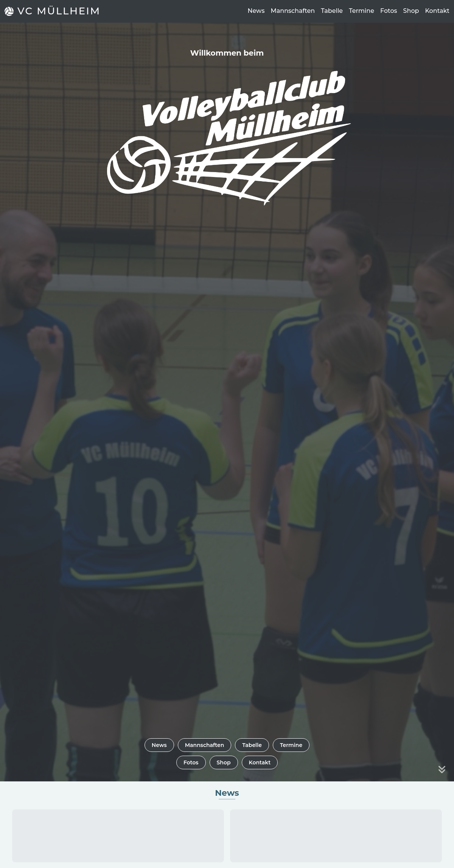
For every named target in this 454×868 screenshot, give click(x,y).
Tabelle (332, 11)
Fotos (389, 11)
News (256, 11)
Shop (411, 11)
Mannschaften (293, 11)
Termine (361, 11)
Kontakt (437, 11)
